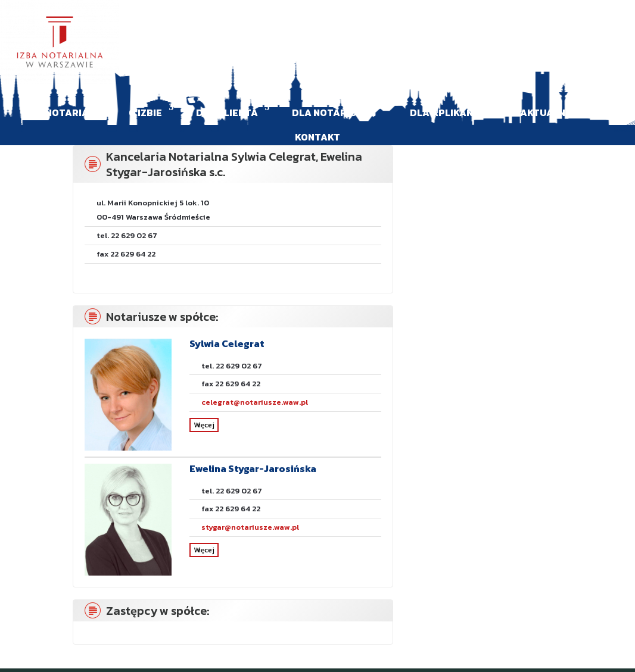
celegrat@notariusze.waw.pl (255, 402)
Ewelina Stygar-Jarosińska (253, 468)
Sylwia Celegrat (227, 343)
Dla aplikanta (448, 112)
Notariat (70, 112)
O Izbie (145, 112)
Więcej (204, 425)
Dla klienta (227, 112)
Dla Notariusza (334, 112)
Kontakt (317, 137)
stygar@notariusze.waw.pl (250, 527)
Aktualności (554, 112)
